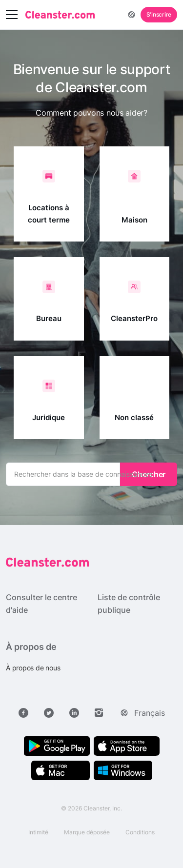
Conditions (140, 832)
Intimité (38, 832)
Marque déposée (87, 832)
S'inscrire (159, 14)
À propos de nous (33, 668)
